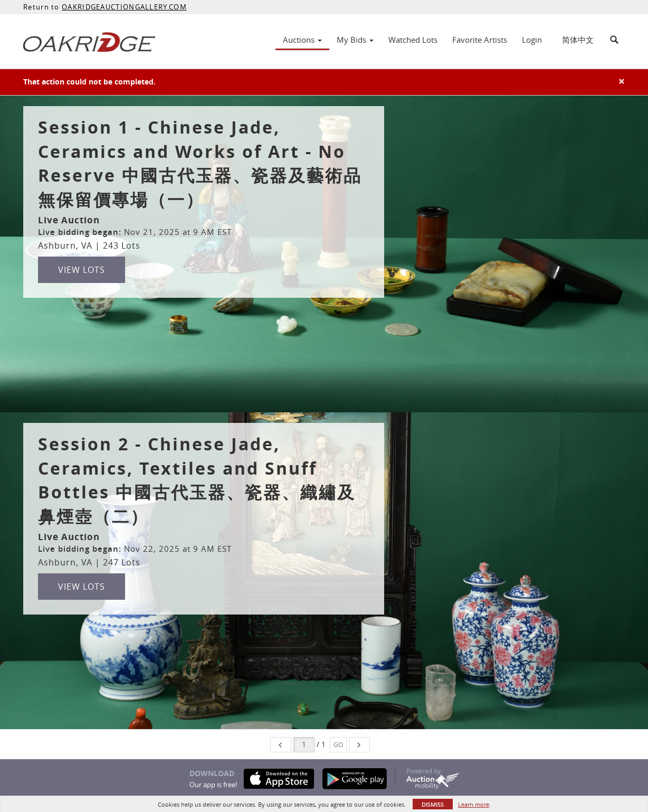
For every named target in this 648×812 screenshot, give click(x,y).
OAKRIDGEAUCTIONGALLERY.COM (124, 7)
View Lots (82, 270)
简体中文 (578, 40)
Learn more (474, 804)
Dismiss (433, 804)
